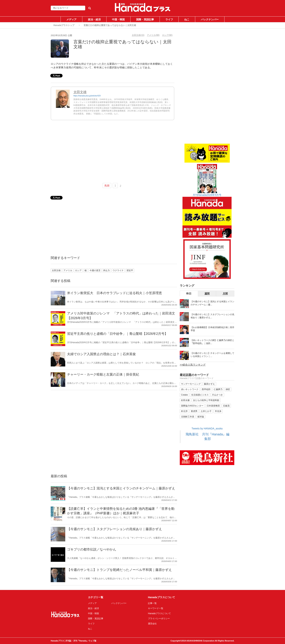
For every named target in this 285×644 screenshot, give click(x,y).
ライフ (169, 19)
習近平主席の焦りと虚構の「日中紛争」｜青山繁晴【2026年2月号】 (117, 334)
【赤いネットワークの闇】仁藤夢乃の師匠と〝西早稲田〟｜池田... (212, 342)
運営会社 (152, 624)
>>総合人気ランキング (193, 365)
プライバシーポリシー (159, 619)
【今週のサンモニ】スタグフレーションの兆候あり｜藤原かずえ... (212, 316)
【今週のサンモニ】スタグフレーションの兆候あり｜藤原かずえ (115, 529)
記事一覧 (152, 603)
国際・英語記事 (145, 19)
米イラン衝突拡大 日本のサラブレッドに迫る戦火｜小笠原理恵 (115, 293)
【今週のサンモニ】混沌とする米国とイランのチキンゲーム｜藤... (212, 303)
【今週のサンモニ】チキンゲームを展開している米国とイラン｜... (212, 355)
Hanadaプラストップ (64, 25)
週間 (207, 294)
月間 (225, 294)
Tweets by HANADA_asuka (207, 428)
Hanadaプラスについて (159, 613)
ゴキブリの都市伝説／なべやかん (92, 549)
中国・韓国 (118, 19)
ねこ (187, 19)
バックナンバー (210, 19)
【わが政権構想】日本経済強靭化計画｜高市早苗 (212, 329)
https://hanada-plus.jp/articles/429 (87, 96)
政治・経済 (94, 19)
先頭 (107, 186)
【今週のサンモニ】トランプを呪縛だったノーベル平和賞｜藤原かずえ (119, 570)
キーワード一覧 (156, 608)
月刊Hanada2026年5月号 (207, 195)
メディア (71, 19)
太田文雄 (80, 92)
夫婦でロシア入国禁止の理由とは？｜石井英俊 (101, 354)
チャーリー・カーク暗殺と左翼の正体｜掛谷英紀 (103, 374)
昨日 (189, 294)
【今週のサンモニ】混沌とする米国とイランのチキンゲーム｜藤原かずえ (121, 488)
